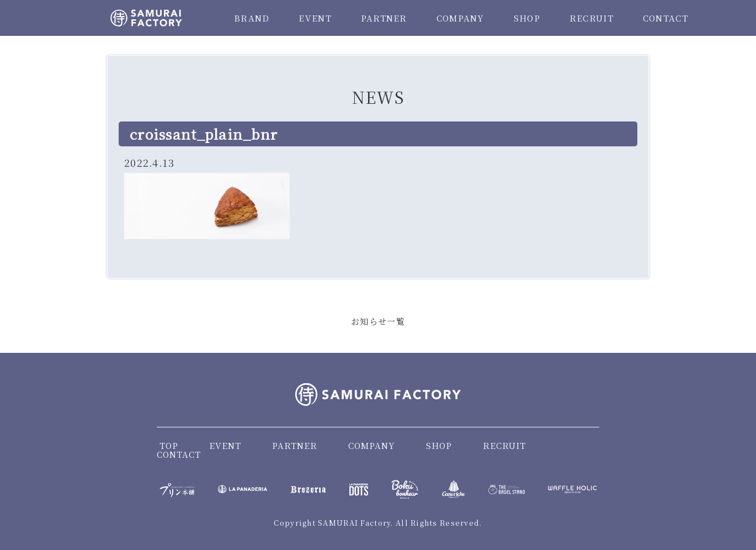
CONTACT (666, 18)
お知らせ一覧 (378, 321)
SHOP (527, 18)
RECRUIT (592, 18)
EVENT (315, 18)
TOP (169, 445)
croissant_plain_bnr (204, 134)
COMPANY (460, 18)
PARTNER (384, 18)
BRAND (252, 18)
